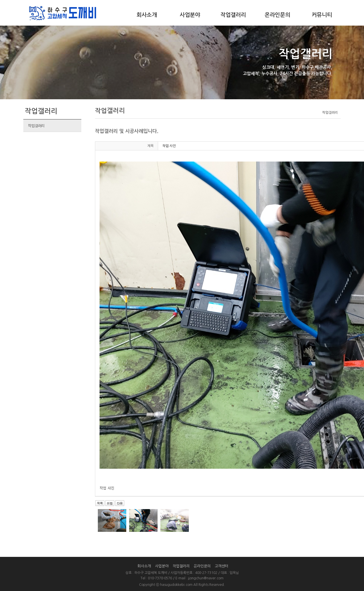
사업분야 (190, 15)
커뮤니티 (322, 15)
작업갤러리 (233, 15)
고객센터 (222, 566)
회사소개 (147, 15)
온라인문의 (278, 15)
